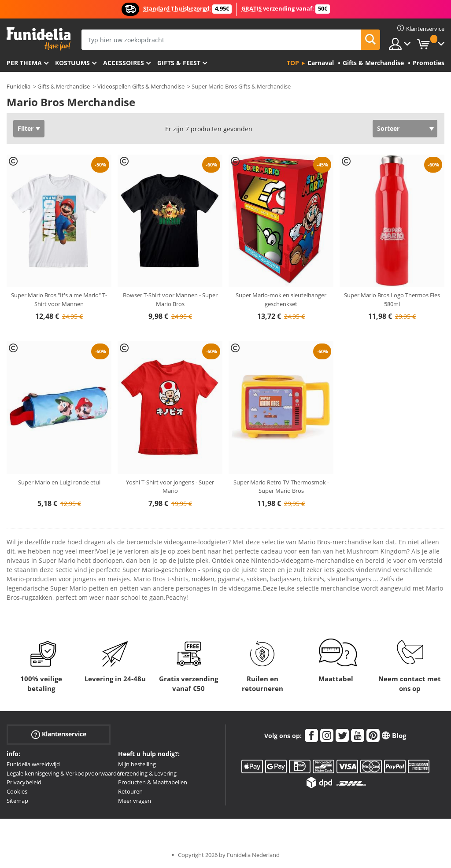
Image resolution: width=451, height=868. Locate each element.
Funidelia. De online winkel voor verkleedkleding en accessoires (39, 39)
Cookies (17, 791)
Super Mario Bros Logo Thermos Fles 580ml (392, 299)
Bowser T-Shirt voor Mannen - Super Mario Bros (170, 299)
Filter (26, 128)
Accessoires (124, 63)
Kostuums (72, 63)
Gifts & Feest (179, 63)
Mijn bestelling (137, 764)
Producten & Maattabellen (153, 782)
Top (293, 63)
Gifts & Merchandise (64, 86)
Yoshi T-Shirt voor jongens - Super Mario (170, 487)
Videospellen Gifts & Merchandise (141, 86)
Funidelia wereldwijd (33, 764)
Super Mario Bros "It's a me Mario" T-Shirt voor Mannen (59, 299)
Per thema (24, 63)
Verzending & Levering (147, 773)
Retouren (130, 791)
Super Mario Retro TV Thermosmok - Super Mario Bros (281, 487)
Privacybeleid (24, 782)
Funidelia (18, 86)
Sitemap (17, 801)
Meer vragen (135, 801)
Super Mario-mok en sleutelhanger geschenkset (281, 299)
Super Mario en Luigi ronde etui (59, 482)
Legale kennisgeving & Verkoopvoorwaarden (65, 773)
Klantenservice (59, 734)
